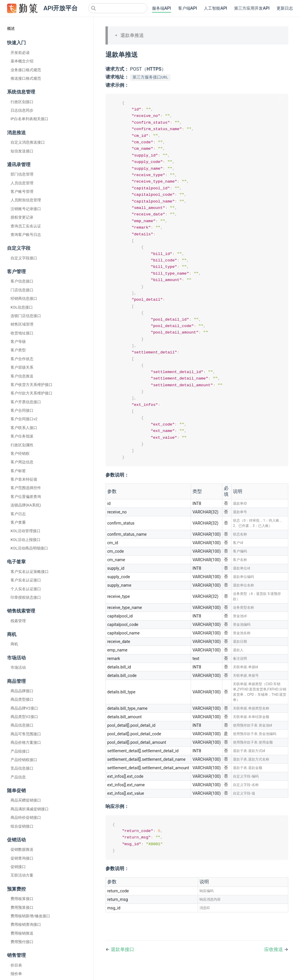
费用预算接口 (22, 907)
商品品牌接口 (22, 691)
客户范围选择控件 (26, 488)
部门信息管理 (22, 174)
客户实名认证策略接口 (30, 572)
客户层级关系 (22, 367)
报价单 (16, 974)
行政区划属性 (22, 445)
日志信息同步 (22, 110)
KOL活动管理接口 (25, 531)
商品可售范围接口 (26, 734)
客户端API (188, 8)
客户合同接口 (22, 410)
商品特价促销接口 (26, 817)
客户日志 (18, 514)
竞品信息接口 (22, 768)
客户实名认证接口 (26, 580)
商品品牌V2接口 (24, 708)
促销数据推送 (22, 849)
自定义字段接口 (24, 258)
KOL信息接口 (22, 307)
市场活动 (18, 667)
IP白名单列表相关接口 (29, 119)
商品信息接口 (22, 725)
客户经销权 (20, 454)
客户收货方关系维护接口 (31, 385)
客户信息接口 (22, 281)
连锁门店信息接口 (26, 316)
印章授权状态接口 (26, 597)
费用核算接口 (22, 899)
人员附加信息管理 (26, 200)
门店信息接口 (22, 290)
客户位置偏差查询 (26, 497)
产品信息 (18, 777)
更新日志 (285, 8)
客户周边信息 (22, 462)
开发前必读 (20, 53)
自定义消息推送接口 (28, 142)
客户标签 (18, 471)
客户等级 (18, 342)
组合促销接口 (22, 826)
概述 (11, 29)
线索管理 (18, 621)
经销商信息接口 (24, 298)
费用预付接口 (22, 942)
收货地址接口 (22, 333)
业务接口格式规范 (26, 70)
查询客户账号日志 (26, 235)
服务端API (162, 8)
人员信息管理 (22, 183)
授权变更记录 (22, 217)
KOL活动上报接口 (25, 540)
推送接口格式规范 (26, 78)
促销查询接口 (22, 858)
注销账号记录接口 (26, 209)
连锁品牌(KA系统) (26, 505)
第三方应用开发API (252, 8)
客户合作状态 (22, 359)
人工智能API (215, 8)
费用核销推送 (22, 933)
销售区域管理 (22, 324)
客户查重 (18, 522)
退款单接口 (122, 961)
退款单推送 (132, 35)
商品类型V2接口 (24, 717)
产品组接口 (20, 751)
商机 (14, 644)
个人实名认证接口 (26, 589)
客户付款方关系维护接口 (31, 393)
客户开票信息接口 (26, 402)
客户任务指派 (22, 436)
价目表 (16, 965)
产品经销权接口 (24, 760)
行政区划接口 (22, 102)
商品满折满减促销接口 (30, 809)
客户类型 (18, 350)
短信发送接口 (22, 151)
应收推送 (274, 961)
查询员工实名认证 (26, 226)
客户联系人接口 (24, 428)
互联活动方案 (22, 875)
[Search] (118, 8)
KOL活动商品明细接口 (29, 548)
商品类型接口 (22, 699)
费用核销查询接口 (26, 924)
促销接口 (18, 867)
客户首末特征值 (24, 479)
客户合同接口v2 (24, 419)
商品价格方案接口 (26, 742)
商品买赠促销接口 (26, 800)
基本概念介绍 (22, 61)
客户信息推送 (22, 376)
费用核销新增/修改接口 (30, 916)
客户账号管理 (22, 192)
